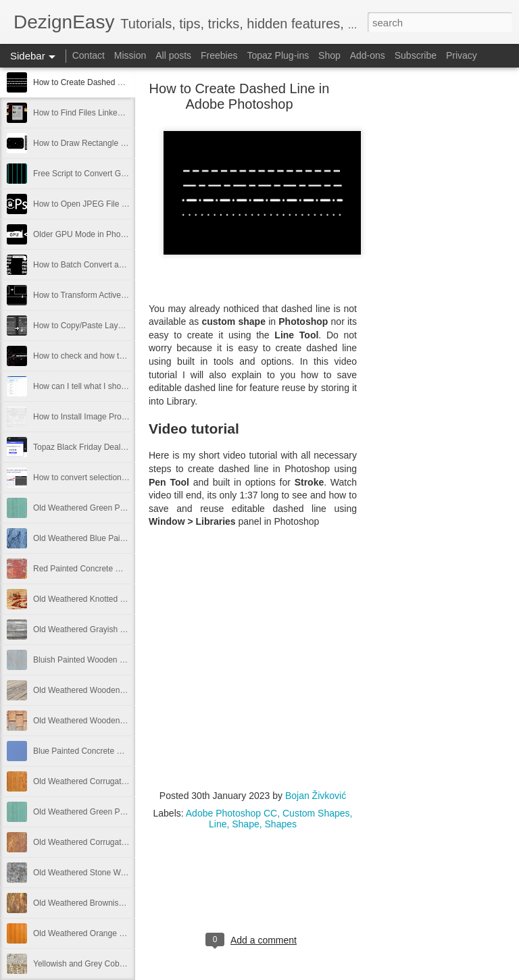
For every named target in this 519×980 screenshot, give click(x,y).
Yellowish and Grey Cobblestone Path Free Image (123, 964)
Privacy (462, 55)
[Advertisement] (431, 301)
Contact (89, 55)
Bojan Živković (316, 796)
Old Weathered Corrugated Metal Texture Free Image (129, 842)
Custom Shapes (316, 813)
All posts (173, 55)
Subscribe (416, 55)
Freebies (219, 55)
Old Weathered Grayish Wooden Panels (105, 629)
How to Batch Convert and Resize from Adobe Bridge (129, 265)
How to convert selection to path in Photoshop (116, 478)
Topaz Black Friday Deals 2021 (89, 447)
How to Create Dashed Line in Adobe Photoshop (120, 82)
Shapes (281, 824)
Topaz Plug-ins (278, 55)
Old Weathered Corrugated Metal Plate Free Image (125, 781)
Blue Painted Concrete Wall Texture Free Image (119, 751)
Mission (130, 55)
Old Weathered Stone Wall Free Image (103, 873)
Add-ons (368, 55)
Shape (245, 824)
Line (218, 824)
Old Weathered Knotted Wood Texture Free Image (123, 599)
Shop (329, 55)
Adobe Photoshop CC (231, 813)
